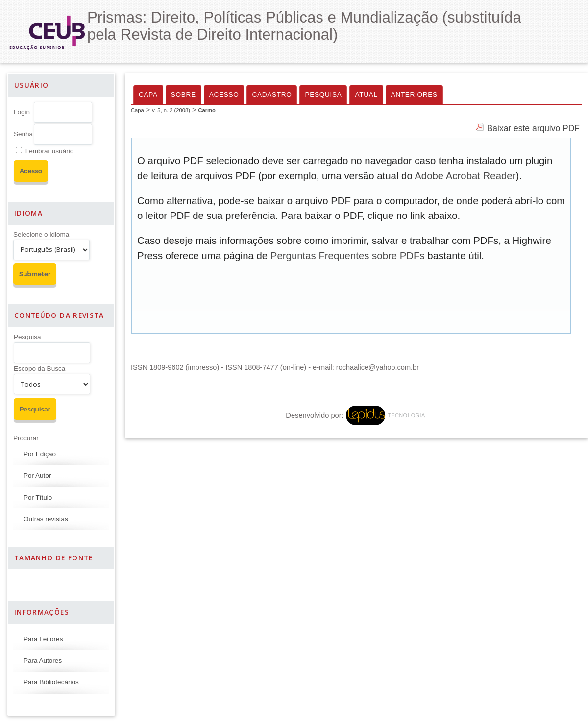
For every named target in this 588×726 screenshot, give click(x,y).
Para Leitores (43, 639)
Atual (366, 94)
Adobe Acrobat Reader (465, 176)
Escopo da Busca (39, 369)
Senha (23, 134)
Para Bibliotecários (51, 682)
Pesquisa (27, 337)
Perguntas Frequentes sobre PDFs (348, 256)
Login (22, 112)
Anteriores (414, 94)
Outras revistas (46, 519)
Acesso (224, 94)
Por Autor (37, 475)
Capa (148, 94)
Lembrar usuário (49, 151)
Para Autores (43, 661)
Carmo (207, 110)
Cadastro (272, 94)
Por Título (38, 497)
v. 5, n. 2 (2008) (171, 110)
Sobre (184, 94)
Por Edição (40, 454)
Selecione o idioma (41, 234)
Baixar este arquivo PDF (533, 128)
